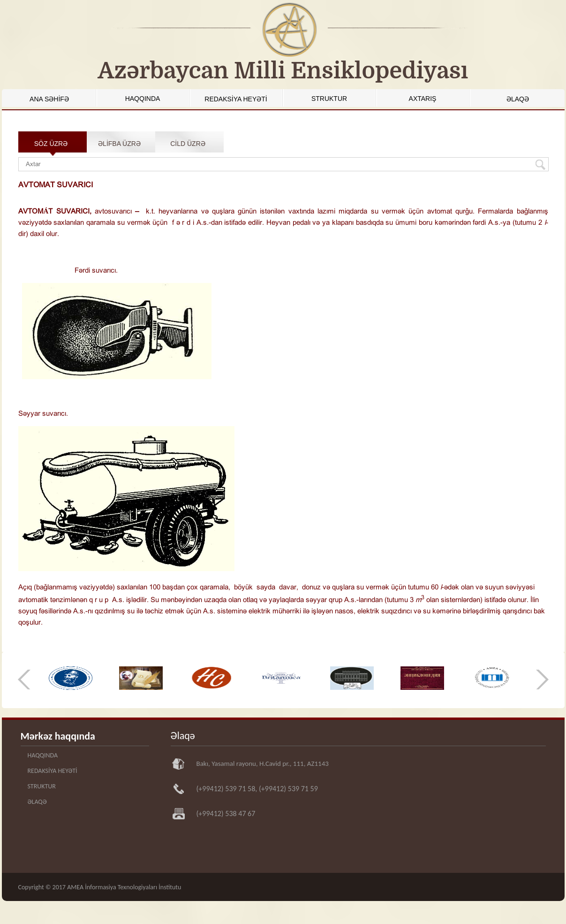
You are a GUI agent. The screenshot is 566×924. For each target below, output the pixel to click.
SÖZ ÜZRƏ (51, 144)
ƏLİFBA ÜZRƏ (119, 144)
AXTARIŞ (423, 99)
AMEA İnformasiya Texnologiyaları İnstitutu (124, 887)
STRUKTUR (329, 99)
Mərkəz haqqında (58, 736)
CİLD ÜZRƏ (188, 144)
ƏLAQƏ (518, 99)
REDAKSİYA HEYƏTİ (236, 99)
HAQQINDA (143, 99)
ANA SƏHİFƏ (49, 99)
